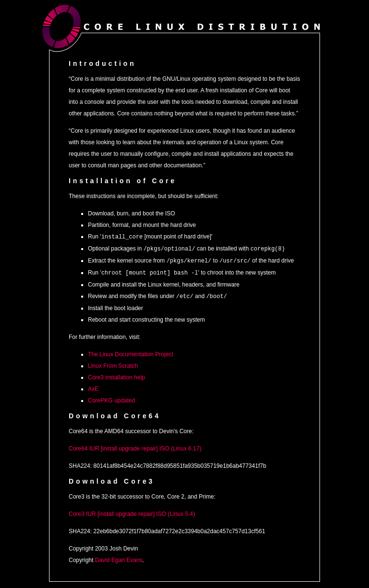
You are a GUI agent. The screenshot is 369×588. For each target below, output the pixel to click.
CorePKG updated (111, 398)
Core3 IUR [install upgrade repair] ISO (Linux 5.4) (132, 512)
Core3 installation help (117, 375)
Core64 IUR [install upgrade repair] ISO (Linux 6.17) (135, 446)
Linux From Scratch (113, 363)
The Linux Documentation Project (130, 352)
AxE (93, 387)
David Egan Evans (119, 558)
